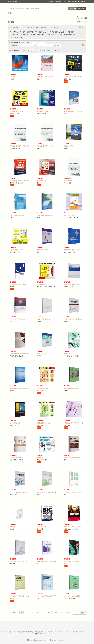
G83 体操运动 (14, 35)
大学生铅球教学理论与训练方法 (19, 319)
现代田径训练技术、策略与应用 (73, 111)
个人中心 (75, 2)
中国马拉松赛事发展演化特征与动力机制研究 (23, 596)
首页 (69, 2)
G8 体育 (44, 27)
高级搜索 (81, 8)
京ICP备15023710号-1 (79, 632)
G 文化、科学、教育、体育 (30, 27)
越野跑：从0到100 (69, 146)
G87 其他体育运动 (69, 35)
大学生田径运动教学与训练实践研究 (74, 561)
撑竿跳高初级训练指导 (43, 250)
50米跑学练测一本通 (43, 388)
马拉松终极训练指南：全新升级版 (20, 181)
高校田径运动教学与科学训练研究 (46, 215)
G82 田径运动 (71, 32)
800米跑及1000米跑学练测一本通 (73, 423)
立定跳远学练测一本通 (43, 423)
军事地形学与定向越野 (43, 111)
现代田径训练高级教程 (16, 458)
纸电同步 (56, 50)
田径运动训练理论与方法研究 (18, 284)
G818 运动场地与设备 (41, 32)
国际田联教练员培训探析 (44, 319)
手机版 (83, 2)
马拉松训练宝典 (41, 527)
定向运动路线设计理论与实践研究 (73, 319)
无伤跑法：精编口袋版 (16, 111)
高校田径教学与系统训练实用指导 (20, 388)
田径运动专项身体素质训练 (71, 284)
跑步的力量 (40, 458)
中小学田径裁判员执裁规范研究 (19, 492)
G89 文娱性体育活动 (16, 37)
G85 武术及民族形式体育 (37, 35)
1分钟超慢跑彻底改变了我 (17, 250)
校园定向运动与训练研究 (17, 215)
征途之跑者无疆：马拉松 (71, 215)
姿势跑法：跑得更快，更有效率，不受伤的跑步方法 (79, 527)
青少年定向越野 (41, 354)
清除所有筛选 (81, 22)
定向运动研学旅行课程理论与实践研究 (21, 561)
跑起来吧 (12, 527)
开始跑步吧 (67, 354)
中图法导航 (13, 27)
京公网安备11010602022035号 (47, 634)
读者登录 (51, 2)
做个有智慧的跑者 (15, 423)
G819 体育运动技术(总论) (57, 32)
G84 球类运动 (24, 35)
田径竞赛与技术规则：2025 (45, 146)
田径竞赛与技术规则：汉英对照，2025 (21, 146)
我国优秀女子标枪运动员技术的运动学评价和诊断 (51, 492)
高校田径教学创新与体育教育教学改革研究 (22, 354)
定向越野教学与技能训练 (71, 388)
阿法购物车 (82, 18)
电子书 (47, 50)
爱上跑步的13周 (41, 284)
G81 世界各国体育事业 (26, 32)
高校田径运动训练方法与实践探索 (46, 561)
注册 (64, 2)
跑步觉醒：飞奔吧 (42, 181)
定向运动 (12, 77)
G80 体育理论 (14, 32)
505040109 (61, 640)
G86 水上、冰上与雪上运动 (54, 35)
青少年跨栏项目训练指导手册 (72, 596)
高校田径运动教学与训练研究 (72, 458)
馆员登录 (58, 2)
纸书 (41, 50)
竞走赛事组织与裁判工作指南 (72, 250)
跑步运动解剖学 (68, 181)
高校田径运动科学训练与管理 (45, 77)
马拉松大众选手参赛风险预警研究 (46, 596)
